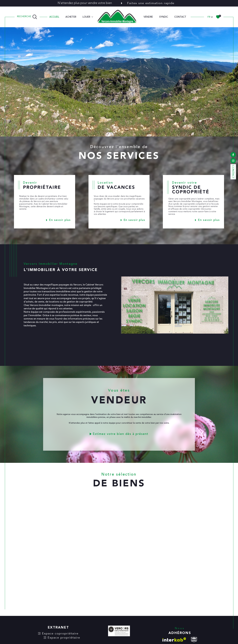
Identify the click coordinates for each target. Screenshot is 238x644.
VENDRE (148, 17)
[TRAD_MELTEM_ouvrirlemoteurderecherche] (27, 17)
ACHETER (71, 17)
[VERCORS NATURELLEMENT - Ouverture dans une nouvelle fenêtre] (119, 631)
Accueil (54, 17)
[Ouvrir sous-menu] (92, 17)
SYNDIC (164, 17)
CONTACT (180, 17)
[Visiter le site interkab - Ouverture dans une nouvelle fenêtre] (174, 640)
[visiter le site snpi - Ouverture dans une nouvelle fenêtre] (194, 640)
